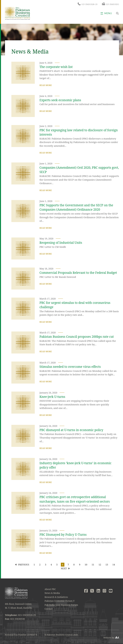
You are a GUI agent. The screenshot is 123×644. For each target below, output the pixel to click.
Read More (46, 85)
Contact (49, 609)
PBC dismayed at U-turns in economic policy (71, 430)
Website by (109, 638)
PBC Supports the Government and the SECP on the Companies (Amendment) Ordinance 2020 (76, 207)
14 (114, 565)
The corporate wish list (56, 67)
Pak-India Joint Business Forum (61, 605)
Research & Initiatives (56, 597)
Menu (108, 13)
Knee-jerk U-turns (52, 397)
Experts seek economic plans (60, 100)
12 (100, 565)
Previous (24, 565)
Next (64, 568)
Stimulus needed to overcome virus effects (70, 367)
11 (93, 565)
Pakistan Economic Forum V (59, 601)
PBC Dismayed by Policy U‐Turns (63, 535)
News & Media (52, 593)
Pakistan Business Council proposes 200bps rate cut (77, 337)
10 (86, 565)
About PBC (50, 589)
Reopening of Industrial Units (61, 243)
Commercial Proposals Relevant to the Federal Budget (78, 273)
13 (107, 565)
